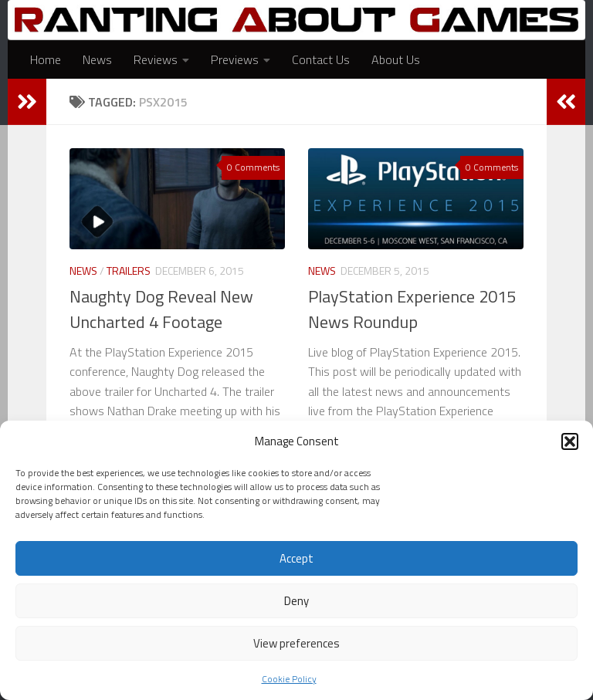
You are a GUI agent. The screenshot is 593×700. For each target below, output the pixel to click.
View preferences (296, 643)
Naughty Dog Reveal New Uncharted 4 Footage (161, 309)
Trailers (129, 271)
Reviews (156, 59)
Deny (296, 601)
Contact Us (321, 59)
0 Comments (253, 167)
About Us (396, 59)
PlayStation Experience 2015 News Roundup (412, 309)
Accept (296, 558)
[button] (570, 441)
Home (46, 59)
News (97, 59)
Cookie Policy (289, 679)
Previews (235, 59)
